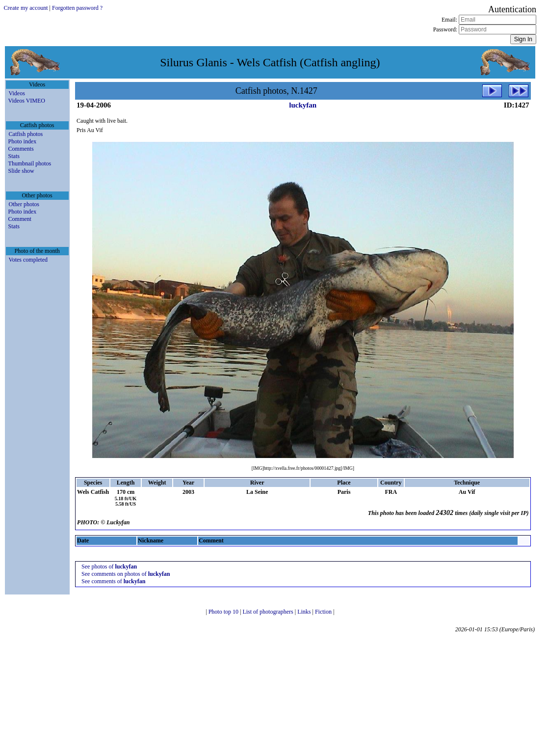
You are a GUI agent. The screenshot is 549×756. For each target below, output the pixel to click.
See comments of (113, 581)
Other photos (24, 204)
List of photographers (268, 612)
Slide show (21, 171)
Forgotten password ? (77, 8)
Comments (21, 149)
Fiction (324, 612)
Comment (20, 219)
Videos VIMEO (27, 101)
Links (305, 612)
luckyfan (303, 105)
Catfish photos (26, 134)
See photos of (109, 567)
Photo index (23, 141)
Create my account (26, 8)
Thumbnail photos (30, 163)
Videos (17, 93)
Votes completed (28, 260)
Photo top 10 (224, 612)
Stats (14, 156)
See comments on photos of (126, 574)
